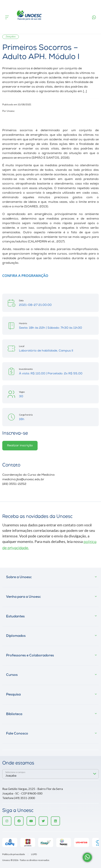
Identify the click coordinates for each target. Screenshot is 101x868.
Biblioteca (14, 714)
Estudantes (15, 617)
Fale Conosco (17, 734)
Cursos (12, 675)
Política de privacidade (14, 854)
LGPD (34, 854)
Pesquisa (13, 695)
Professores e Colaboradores (30, 656)
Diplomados (16, 636)
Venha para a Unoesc (23, 597)
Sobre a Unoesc (19, 577)
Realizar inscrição (20, 446)
